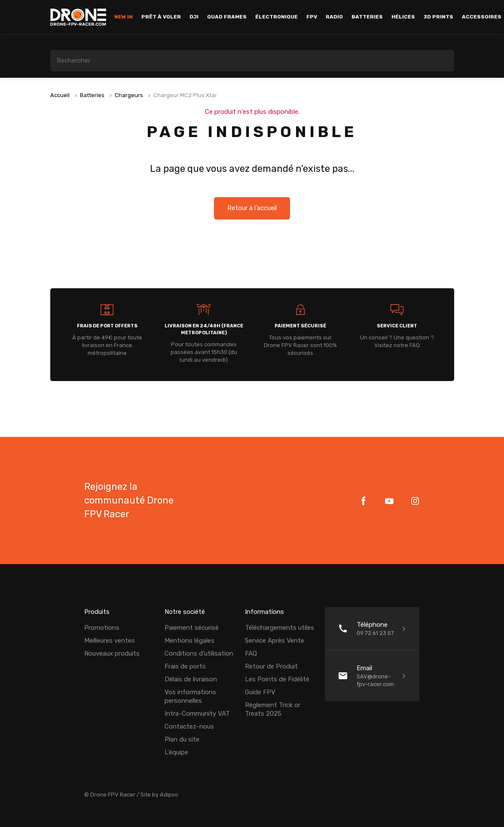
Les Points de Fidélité (277, 679)
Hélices (403, 17)
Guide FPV (260, 692)
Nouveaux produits (112, 653)
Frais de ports (185, 666)
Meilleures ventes (110, 641)
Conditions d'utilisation (199, 653)
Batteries (367, 17)
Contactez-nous (189, 726)
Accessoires (482, 17)
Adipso (169, 795)
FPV (312, 17)
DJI (194, 17)
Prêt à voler (161, 17)
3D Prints (438, 17)
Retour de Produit (271, 666)
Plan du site (182, 739)
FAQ (251, 653)
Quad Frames (227, 17)
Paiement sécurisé (192, 628)
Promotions (102, 628)
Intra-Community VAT (197, 714)
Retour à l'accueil (252, 208)
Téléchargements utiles (279, 628)
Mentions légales (189, 641)
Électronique (276, 17)
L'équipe (176, 752)
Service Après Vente (275, 641)
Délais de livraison (191, 679)
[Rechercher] (252, 61)
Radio (334, 17)
